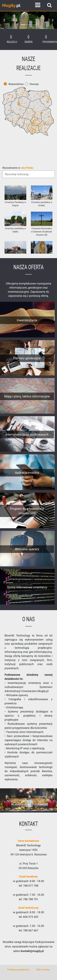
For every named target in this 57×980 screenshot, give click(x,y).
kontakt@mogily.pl (32, 951)
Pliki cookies (43, 970)
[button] (4, 20)
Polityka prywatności (18, 970)
